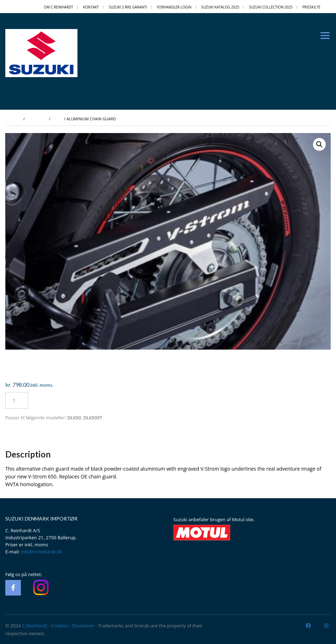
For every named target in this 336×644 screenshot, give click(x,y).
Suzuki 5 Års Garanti (128, 7)
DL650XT (93, 418)
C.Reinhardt (34, 626)
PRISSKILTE (311, 7)
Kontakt (91, 7)
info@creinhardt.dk (42, 552)
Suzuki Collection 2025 (271, 7)
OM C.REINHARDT (59, 7)
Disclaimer (83, 626)
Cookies (60, 626)
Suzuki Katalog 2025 (220, 7)
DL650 (74, 418)
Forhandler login (174, 7)
